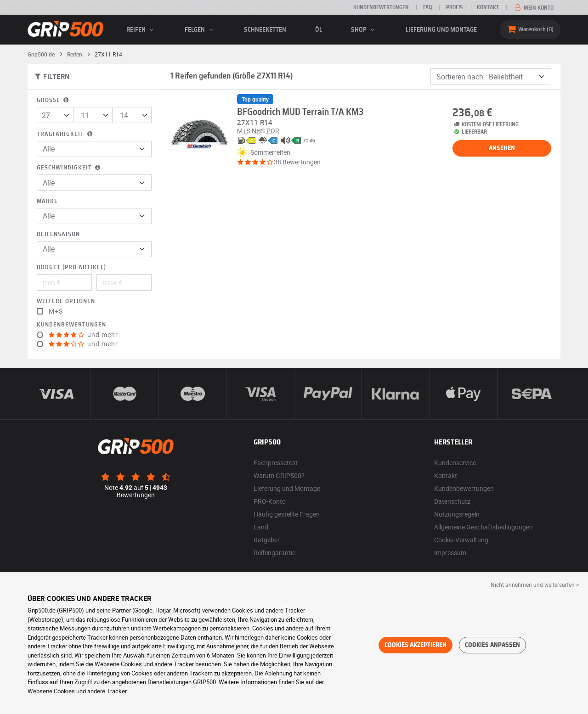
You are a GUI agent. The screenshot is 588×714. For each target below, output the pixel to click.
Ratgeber (267, 540)
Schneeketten (265, 30)
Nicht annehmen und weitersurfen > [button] (535, 585)
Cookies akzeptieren (416, 645)
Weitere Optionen (66, 301)
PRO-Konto (270, 501)
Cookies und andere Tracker (157, 664)
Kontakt (488, 7)
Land (261, 527)
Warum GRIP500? (279, 475)
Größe (54, 100)
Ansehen (502, 148)
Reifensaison (58, 234)
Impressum (450, 553)
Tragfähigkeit (65, 134)
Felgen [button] (200, 30)
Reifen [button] (141, 30)
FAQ (427, 7)
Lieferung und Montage (441, 30)
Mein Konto (533, 8)
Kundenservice (455, 463)
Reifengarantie (274, 553)
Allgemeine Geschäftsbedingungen (483, 527)
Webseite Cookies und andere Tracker (77, 691)
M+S (56, 311)
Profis (454, 7)
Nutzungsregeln (457, 514)
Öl (319, 30)
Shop (364, 30)
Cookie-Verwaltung (461, 540)
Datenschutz (452, 501)
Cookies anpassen (492, 645)
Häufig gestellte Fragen (287, 514)
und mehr (83, 335)
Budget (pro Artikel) (71, 267)
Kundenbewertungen (381, 7)
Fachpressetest (276, 463)
